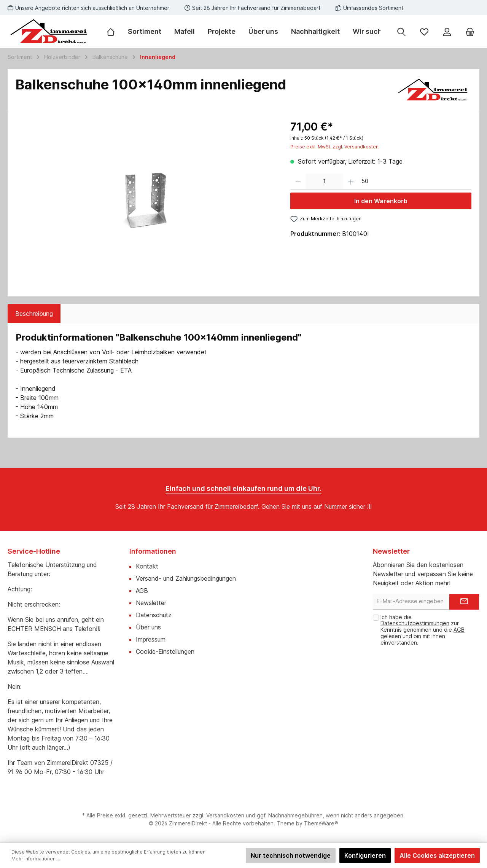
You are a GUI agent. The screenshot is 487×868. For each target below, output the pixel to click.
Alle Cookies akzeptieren (437, 855)
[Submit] (464, 602)
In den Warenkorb (381, 201)
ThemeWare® (321, 823)
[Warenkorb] (470, 32)
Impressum (151, 639)
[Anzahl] (325, 182)
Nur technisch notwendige (291, 855)
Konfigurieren (365, 855)
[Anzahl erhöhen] (351, 182)
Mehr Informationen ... (36, 859)
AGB (142, 591)
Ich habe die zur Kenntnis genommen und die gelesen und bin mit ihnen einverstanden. (423, 630)
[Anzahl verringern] (298, 182)
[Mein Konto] (447, 32)
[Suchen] (401, 32)
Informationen (153, 551)
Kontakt (147, 566)
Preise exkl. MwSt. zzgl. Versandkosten (334, 147)
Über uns (148, 627)
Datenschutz (154, 615)
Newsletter (151, 603)
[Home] (114, 32)
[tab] (34, 314)
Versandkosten (225, 815)
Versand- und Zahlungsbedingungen (186, 578)
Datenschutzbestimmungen (415, 623)
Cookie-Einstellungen (165, 651)
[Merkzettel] (424, 32)
